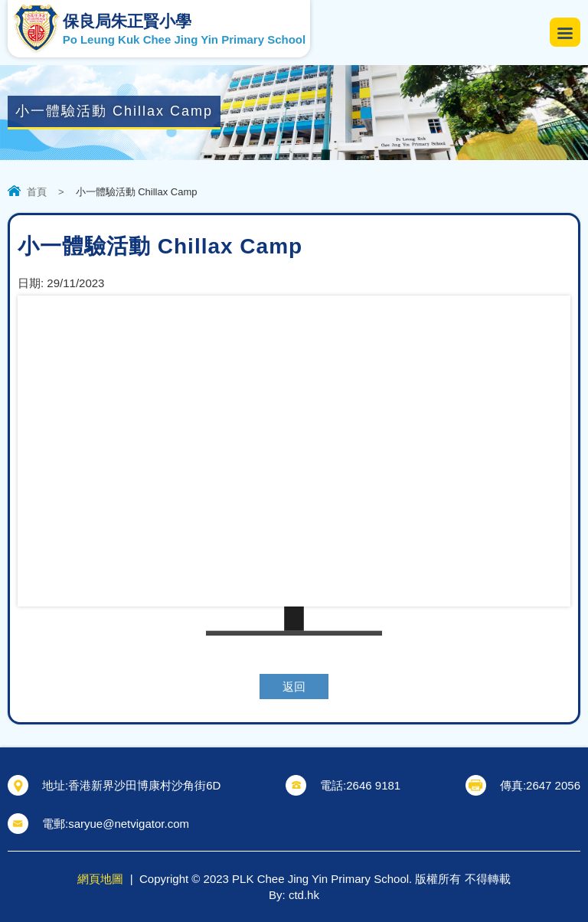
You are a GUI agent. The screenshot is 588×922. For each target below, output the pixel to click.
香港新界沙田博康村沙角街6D (144, 785)
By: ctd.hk (294, 895)
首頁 (37, 192)
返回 (294, 687)
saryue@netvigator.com (129, 824)
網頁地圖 (100, 879)
